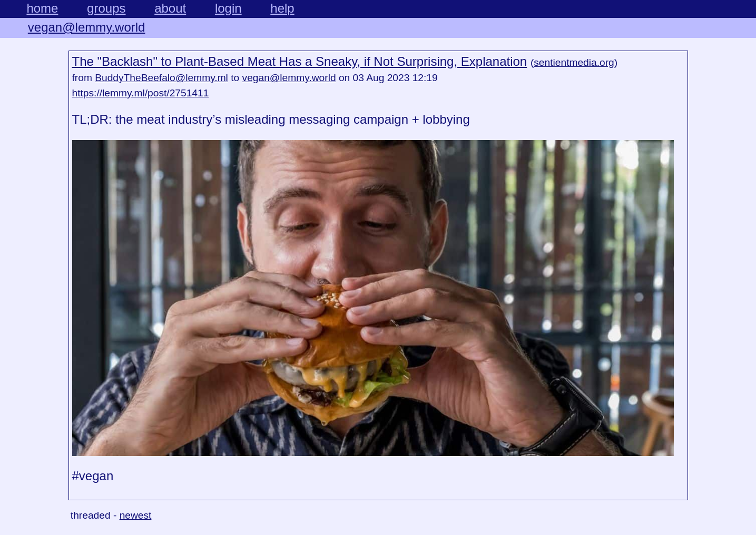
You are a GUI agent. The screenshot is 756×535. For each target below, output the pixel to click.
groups (106, 8)
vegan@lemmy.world (87, 27)
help (282, 8)
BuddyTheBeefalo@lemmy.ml (161, 78)
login (228, 8)
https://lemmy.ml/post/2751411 (141, 93)
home (42, 8)
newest (136, 515)
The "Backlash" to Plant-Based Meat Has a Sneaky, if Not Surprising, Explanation (300, 61)
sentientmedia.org (574, 62)
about (170, 8)
